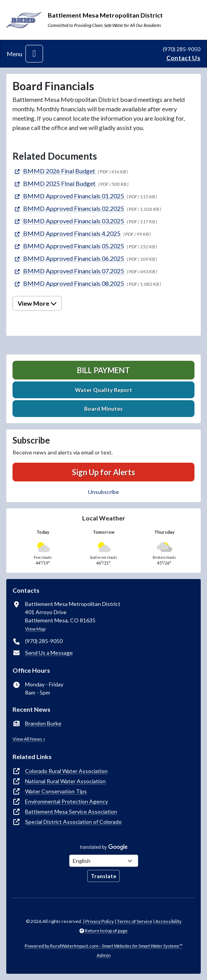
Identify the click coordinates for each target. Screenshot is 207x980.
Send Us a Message (49, 653)
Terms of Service (135, 921)
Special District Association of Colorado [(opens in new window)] (73, 822)
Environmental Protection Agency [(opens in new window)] (67, 801)
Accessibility (168, 921)
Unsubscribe (103, 492)
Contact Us (183, 58)
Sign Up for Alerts (103, 472)
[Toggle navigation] (34, 54)
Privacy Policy (100, 921)
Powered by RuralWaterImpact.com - (103, 946)
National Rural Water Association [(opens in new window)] (65, 781)
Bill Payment (103, 370)
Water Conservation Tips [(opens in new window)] (56, 791)
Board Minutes (103, 409)
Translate (103, 876)
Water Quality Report (104, 390)
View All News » (29, 739)
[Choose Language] (104, 861)
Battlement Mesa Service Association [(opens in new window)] (71, 812)
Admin (104, 955)
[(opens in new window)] (54, 171)
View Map (35, 629)
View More (37, 303)
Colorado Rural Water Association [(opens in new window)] (66, 771)
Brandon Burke (43, 723)
